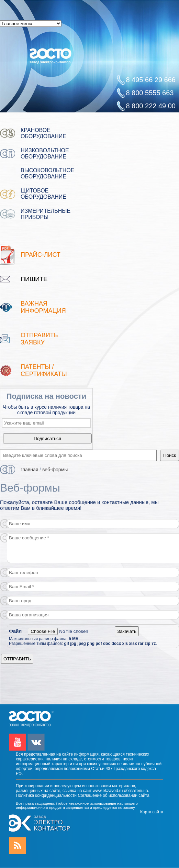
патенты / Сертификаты (44, 370)
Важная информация (43, 307)
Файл (16, 631)
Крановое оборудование (43, 133)
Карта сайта (152, 812)
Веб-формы (55, 470)
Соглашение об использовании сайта (113, 795)
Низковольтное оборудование (45, 153)
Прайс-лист (41, 255)
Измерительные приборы (46, 214)
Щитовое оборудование (43, 194)
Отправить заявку (39, 339)
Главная (29, 470)
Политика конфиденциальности (46, 795)
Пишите (34, 279)
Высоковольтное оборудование (47, 173)
